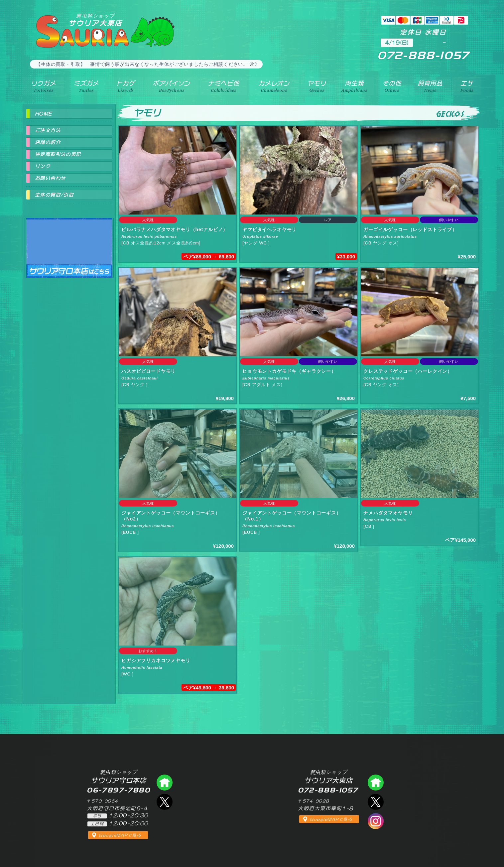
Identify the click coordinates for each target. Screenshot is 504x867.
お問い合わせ (50, 178)
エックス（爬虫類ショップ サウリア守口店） (165, 802)
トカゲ (126, 86)
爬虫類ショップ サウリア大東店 (376, 783)
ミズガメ (86, 86)
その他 (392, 86)
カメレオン (274, 86)
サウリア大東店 (95, 20)
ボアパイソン (171, 86)
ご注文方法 (48, 130)
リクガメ (43, 86)
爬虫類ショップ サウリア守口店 (69, 242)
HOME (44, 114)
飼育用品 (430, 86)
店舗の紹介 (48, 142)
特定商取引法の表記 (58, 154)
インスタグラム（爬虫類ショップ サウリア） (376, 821)
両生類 (354, 86)
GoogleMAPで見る (120, 835)
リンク (43, 166)
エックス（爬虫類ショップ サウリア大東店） (376, 802)
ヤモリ (317, 86)
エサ (467, 86)
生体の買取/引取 (54, 195)
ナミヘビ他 (223, 86)
